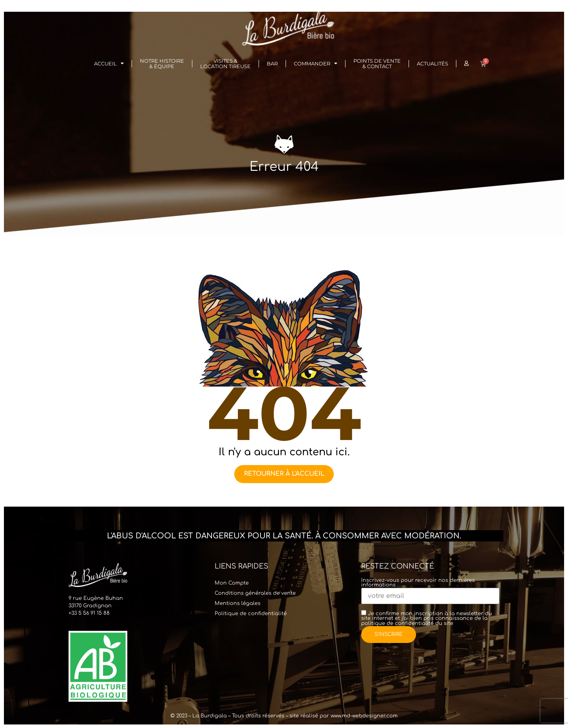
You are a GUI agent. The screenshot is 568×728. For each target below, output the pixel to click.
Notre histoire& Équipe (162, 64)
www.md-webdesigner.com (364, 716)
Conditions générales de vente (255, 593)
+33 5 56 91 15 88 (89, 613)
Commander (316, 64)
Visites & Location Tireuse (225, 64)
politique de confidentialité (397, 623)
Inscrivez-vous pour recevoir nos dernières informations (430, 588)
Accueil (109, 64)
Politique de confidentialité (251, 613)
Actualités (432, 64)
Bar (272, 64)
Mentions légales (238, 603)
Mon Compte (232, 583)
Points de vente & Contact (377, 64)
